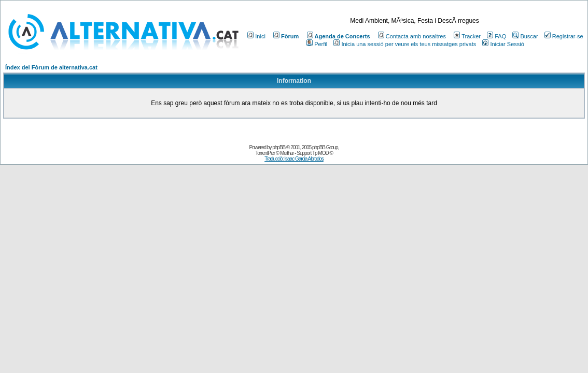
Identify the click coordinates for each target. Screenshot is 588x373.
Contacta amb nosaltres (412, 36)
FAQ (496, 36)
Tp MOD (320, 153)
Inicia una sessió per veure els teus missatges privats (405, 44)
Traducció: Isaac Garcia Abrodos (294, 159)
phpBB (279, 147)
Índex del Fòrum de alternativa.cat (51, 67)
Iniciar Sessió (503, 44)
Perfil (317, 44)
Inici (256, 36)
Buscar (525, 36)
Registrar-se (564, 36)
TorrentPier (265, 153)
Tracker (467, 36)
